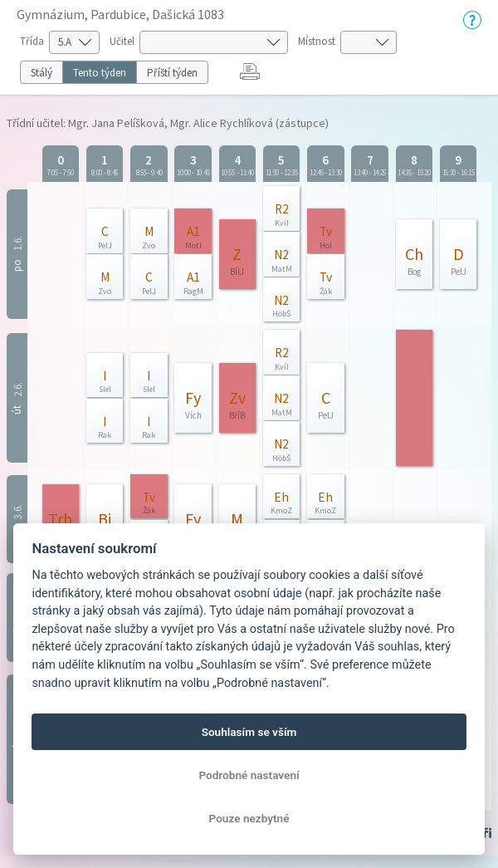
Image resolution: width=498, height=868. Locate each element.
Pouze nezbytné (249, 818)
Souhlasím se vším (249, 732)
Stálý (41, 73)
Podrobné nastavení (249, 775)
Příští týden (172, 73)
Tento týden (100, 73)
